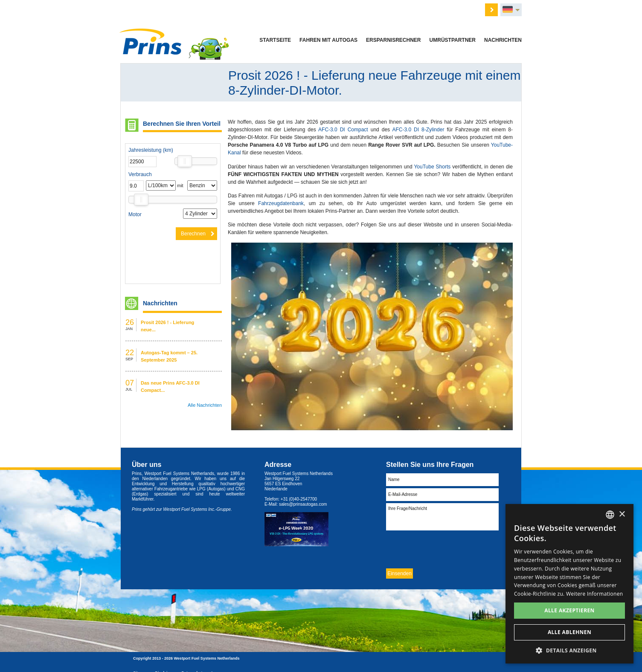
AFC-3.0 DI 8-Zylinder (419, 130)
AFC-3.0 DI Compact (344, 130)
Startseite (275, 40)
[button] (569, 650)
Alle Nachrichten (205, 405)
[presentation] (451, 549)
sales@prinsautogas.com (303, 504)
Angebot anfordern (287, 9)
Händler (357, 9)
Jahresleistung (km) (151, 150)
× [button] (622, 514)
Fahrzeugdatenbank (281, 203)
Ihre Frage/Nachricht (442, 517)
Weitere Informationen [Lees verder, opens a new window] (595, 594)
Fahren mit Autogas (328, 40)
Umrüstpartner (453, 40)
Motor (135, 214)
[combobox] (610, 515)
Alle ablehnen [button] (569, 632)
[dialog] (569, 584)
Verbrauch (140, 174)
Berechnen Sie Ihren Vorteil (182, 124)
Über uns (328, 9)
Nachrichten (503, 40)
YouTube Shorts (432, 167)
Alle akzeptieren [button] (569, 610)
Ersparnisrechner (393, 40)
